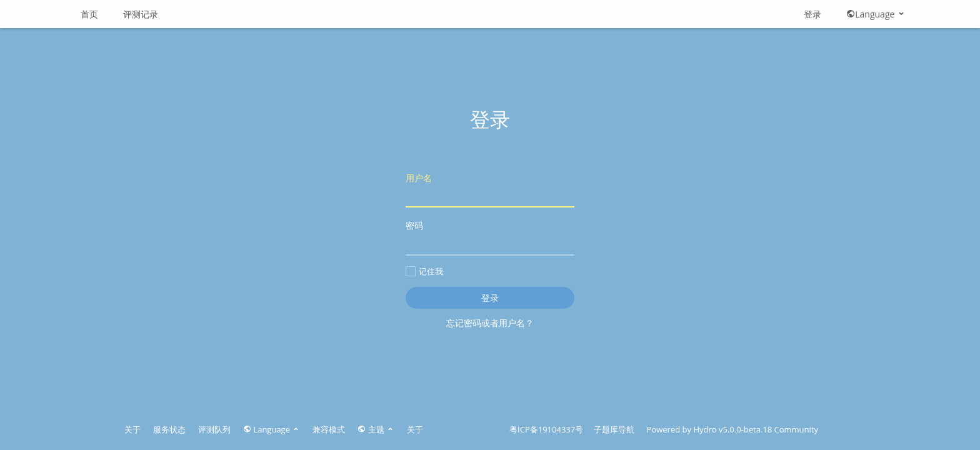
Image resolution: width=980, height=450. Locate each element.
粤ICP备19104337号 (546, 429)
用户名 (490, 190)
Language (876, 14)
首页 (89, 14)
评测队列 (214, 429)
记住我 (424, 271)
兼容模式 (329, 429)
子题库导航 (614, 429)
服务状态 (169, 429)
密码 (490, 237)
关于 (132, 429)
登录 (812, 14)
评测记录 (141, 14)
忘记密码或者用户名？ (490, 323)
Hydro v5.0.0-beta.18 (732, 429)
